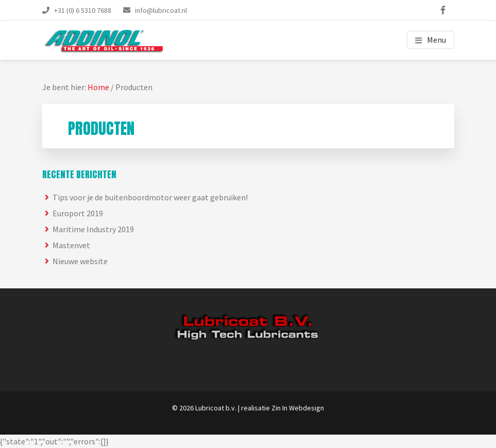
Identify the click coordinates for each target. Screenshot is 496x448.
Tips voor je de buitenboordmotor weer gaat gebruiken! (150, 197)
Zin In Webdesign (298, 408)
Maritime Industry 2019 (93, 229)
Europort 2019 (78, 213)
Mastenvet (71, 245)
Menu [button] (437, 40)
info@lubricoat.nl (161, 10)
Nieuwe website (80, 261)
